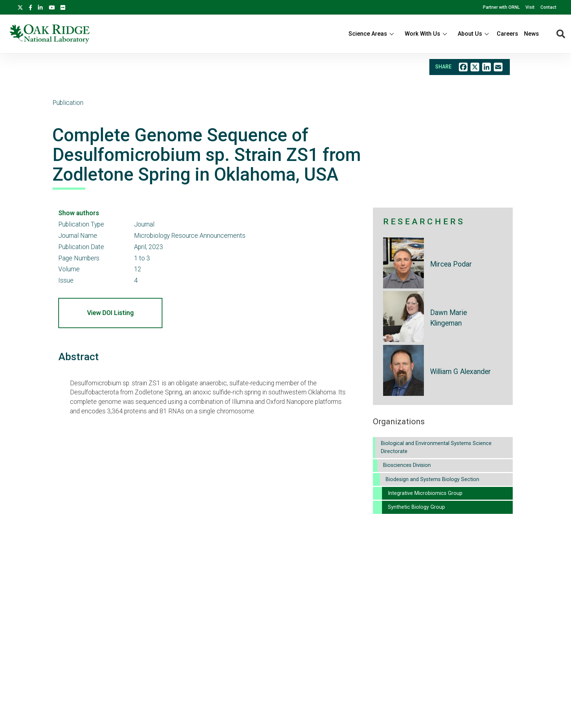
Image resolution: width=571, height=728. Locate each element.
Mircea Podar (451, 264)
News (531, 34)
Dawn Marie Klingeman (448, 318)
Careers (507, 34)
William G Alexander (460, 372)
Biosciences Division (407, 465)
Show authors (79, 213)
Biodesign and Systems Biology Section (432, 479)
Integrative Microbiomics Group (425, 493)
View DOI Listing (110, 313)
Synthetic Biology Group (416, 507)
